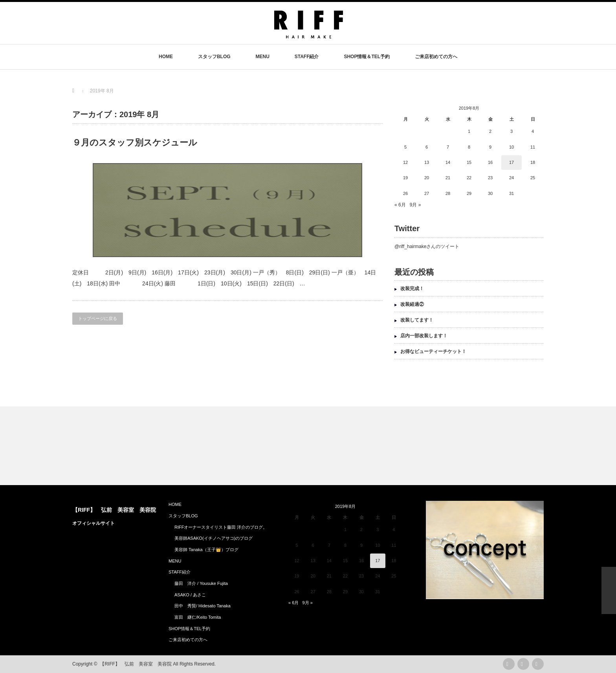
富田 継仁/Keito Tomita (198, 617)
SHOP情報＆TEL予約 (367, 57)
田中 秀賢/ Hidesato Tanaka (203, 606)
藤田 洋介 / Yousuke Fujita (201, 583)
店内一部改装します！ (424, 336)
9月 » (415, 205)
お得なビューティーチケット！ (433, 351)
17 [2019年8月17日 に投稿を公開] (511, 162)
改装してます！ (417, 320)
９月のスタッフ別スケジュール (135, 143)
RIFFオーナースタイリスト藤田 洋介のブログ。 (221, 527)
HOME (166, 57)
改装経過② (412, 304)
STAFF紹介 (307, 57)
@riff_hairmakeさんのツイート (427, 246)
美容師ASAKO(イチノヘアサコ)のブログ (214, 538)
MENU (262, 57)
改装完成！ (412, 289)
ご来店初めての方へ (436, 57)
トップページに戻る (98, 318)
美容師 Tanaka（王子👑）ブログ (206, 550)
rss (509, 664)
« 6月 (400, 205)
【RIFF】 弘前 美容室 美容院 (114, 510)
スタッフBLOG (214, 57)
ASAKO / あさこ (190, 595)
